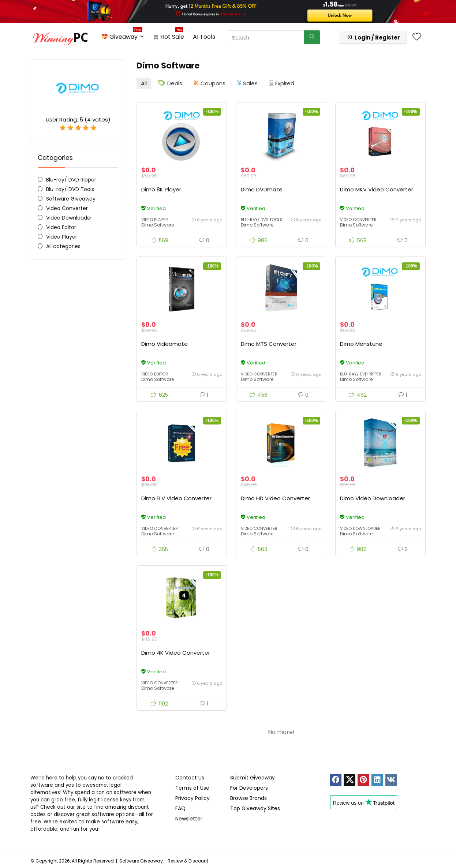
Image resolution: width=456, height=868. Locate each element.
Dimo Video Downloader (373, 498)
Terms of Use (192, 788)
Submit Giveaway (253, 778)
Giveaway (122, 36)
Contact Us (190, 778)
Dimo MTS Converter (269, 344)
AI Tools (204, 37)
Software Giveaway (71, 199)
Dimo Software (158, 225)
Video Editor (61, 227)
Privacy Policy (193, 798)
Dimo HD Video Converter (275, 498)
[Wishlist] (417, 37)
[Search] (312, 37)
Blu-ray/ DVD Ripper (71, 180)
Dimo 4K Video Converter (176, 653)
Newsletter (189, 819)
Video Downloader (69, 218)
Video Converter (67, 208)
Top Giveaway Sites (255, 808)
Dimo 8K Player (161, 189)
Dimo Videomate (165, 344)
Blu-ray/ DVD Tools (70, 189)
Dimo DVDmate (262, 189)
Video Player (62, 237)
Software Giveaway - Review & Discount (164, 861)
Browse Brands (248, 798)
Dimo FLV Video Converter (176, 498)
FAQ (180, 808)
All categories (63, 246)
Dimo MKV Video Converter (377, 189)
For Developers (249, 788)
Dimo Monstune (361, 344)
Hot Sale (168, 36)
